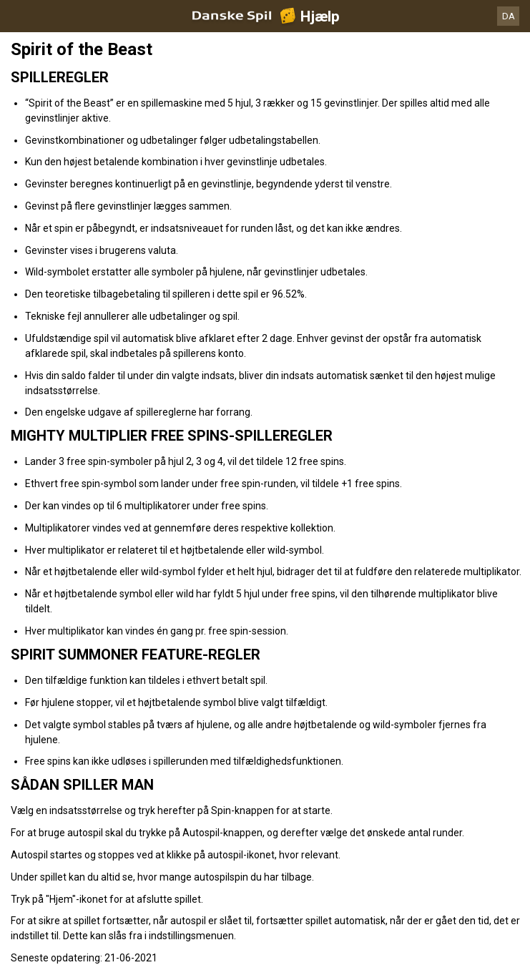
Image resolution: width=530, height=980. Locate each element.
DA (509, 16)
